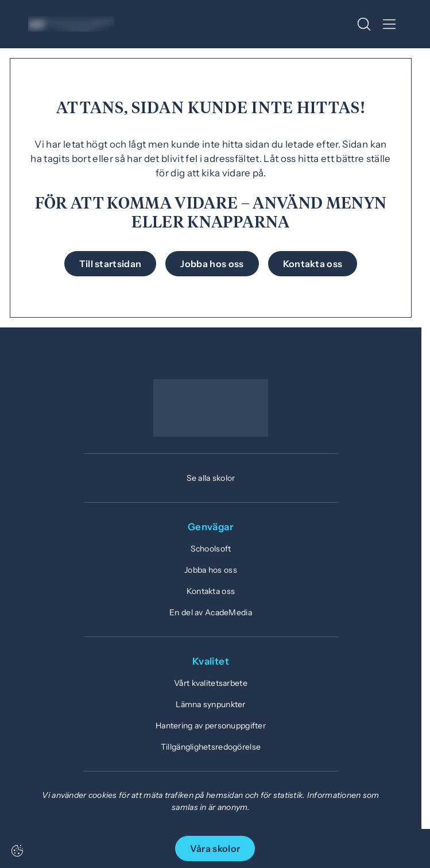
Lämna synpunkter (210, 704)
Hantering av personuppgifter (211, 726)
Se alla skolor (211, 478)
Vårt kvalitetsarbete (211, 683)
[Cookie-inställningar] (17, 851)
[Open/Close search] (364, 24)
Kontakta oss (211, 591)
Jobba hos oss (211, 570)
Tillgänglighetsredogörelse (211, 747)
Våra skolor (215, 848)
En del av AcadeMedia (211, 612)
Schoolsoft (211, 549)
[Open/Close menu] (389, 24)
